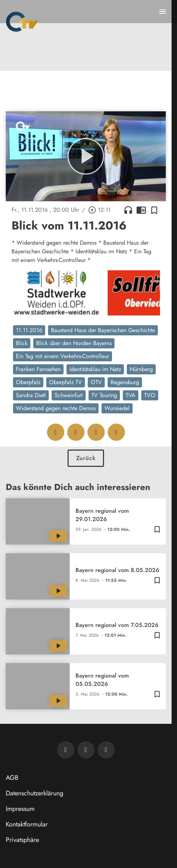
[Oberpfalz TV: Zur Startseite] (22, 22)
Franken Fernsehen (38, 369)
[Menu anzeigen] (163, 12)
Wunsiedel (117, 408)
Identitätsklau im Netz (95, 369)
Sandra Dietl (31, 395)
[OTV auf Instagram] (106, 750)
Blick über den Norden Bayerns (74, 343)
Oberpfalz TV (66, 382)
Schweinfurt (69, 395)
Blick (22, 343)
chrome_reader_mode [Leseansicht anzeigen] (141, 210)
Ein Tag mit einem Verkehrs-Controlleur (62, 356)
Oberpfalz (28, 382)
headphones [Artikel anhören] (128, 210)
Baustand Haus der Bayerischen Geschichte (103, 330)
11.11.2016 (29, 330)
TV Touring (104, 395)
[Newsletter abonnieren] (66, 750)
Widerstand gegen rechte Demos (56, 408)
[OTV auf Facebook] (86, 750)
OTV (96, 382)
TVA (131, 395)
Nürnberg (141, 369)
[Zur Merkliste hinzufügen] (154, 210)
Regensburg (125, 382)
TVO (150, 395)
